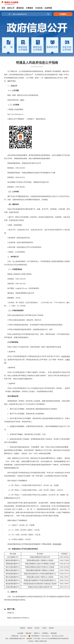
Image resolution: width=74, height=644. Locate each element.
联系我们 (45, 633)
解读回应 (20, 8)
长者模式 (63, 14)
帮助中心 (37, 633)
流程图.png (11, 613)
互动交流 (39, 8)
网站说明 (54, 633)
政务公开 (11, 8)
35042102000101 (45, 636)
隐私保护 (29, 633)
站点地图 (20, 633)
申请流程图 (57, 544)
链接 (22, 100)
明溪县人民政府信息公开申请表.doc (18, 618)
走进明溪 (48, 8)
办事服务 (29, 8)
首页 (3, 8)
